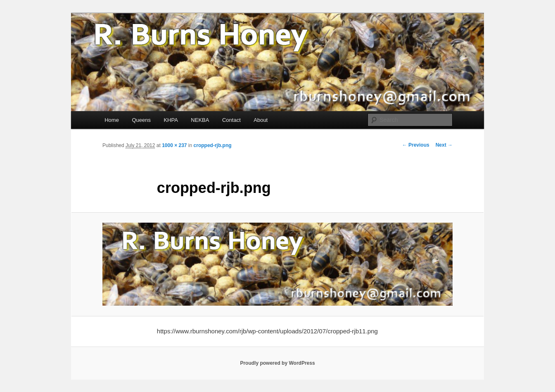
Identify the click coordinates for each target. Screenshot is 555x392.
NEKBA (200, 120)
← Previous (416, 145)
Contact (231, 120)
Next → (444, 145)
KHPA (171, 120)
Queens (141, 120)
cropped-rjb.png (213, 145)
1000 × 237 (174, 145)
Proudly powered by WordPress (277, 363)
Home (112, 120)
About (261, 120)
